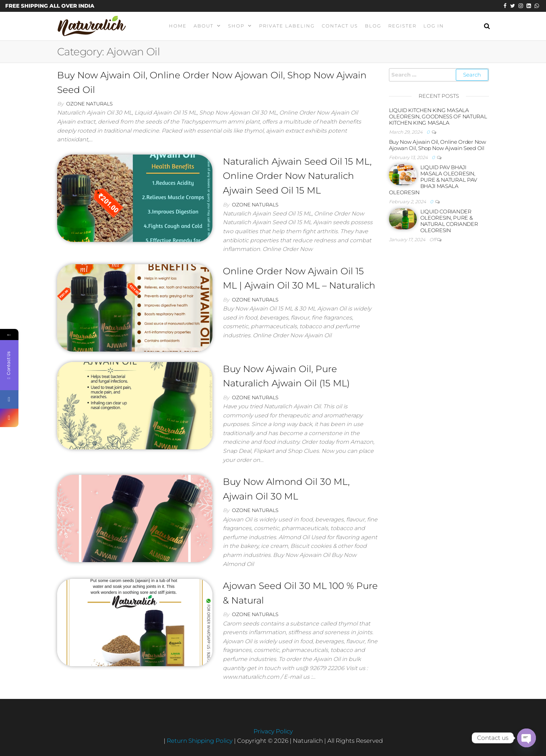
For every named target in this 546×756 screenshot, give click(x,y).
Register (402, 26)
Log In (434, 26)
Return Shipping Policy (200, 741)
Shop (236, 26)
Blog (373, 26)
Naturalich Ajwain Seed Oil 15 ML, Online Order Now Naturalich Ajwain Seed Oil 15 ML (297, 176)
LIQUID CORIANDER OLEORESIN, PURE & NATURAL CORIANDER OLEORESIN (449, 221)
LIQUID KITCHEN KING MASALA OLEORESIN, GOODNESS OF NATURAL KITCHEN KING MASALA (438, 116)
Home (178, 26)
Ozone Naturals (89, 104)
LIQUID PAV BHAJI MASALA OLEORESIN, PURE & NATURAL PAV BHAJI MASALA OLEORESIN (433, 180)
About (204, 26)
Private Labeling (287, 26)
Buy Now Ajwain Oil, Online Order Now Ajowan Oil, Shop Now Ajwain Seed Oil (438, 145)
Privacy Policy (273, 731)
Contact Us (340, 26)
